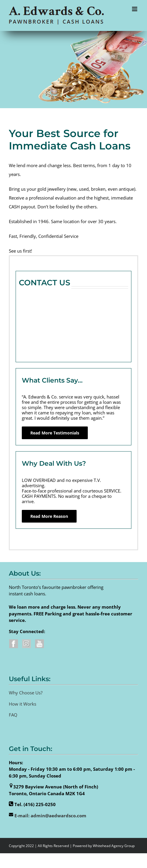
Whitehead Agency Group (114, 846)
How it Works (23, 704)
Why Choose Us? (26, 693)
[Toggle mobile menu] (135, 9)
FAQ (13, 715)
